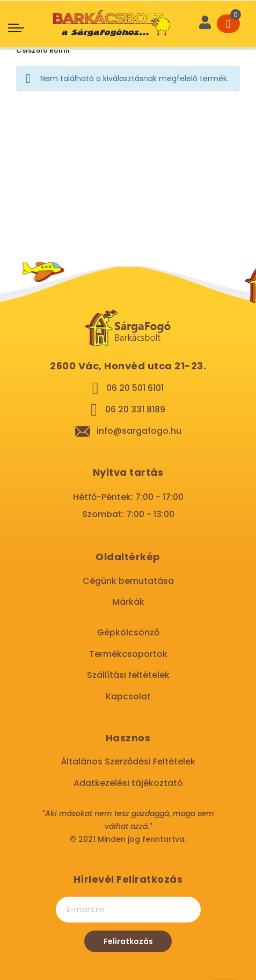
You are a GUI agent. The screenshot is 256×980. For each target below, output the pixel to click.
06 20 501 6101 (135, 388)
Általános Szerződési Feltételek (128, 761)
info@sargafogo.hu (139, 431)
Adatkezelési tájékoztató (128, 783)
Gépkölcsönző (128, 632)
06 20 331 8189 (135, 409)
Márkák (128, 602)
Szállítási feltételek (128, 675)
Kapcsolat (128, 696)
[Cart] (228, 24)
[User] (205, 24)
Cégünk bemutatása (128, 581)
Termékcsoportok (128, 654)
